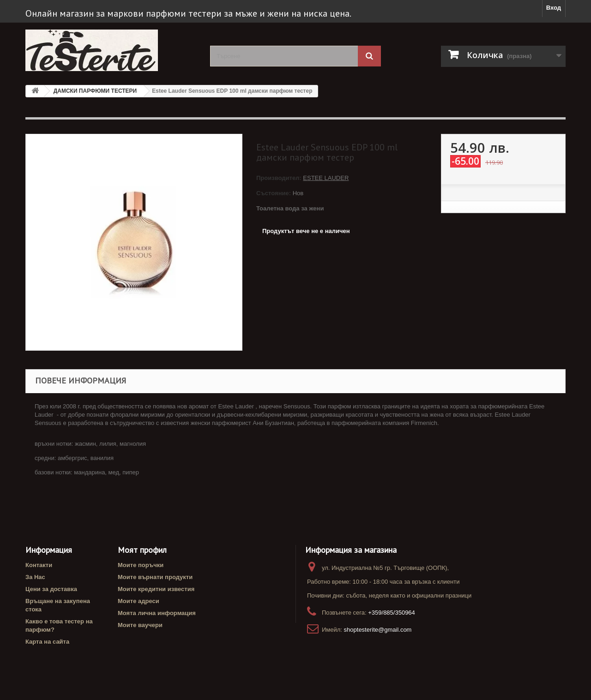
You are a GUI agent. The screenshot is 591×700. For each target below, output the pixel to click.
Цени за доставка (51, 589)
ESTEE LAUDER (326, 178)
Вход (554, 8)
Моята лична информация (157, 613)
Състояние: (274, 193)
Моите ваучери (140, 625)
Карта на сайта (47, 642)
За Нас (35, 577)
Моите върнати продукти (155, 577)
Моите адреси (139, 601)
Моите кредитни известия (156, 589)
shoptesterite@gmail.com (378, 630)
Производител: (280, 178)
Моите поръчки (141, 565)
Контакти (39, 565)
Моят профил (142, 550)
